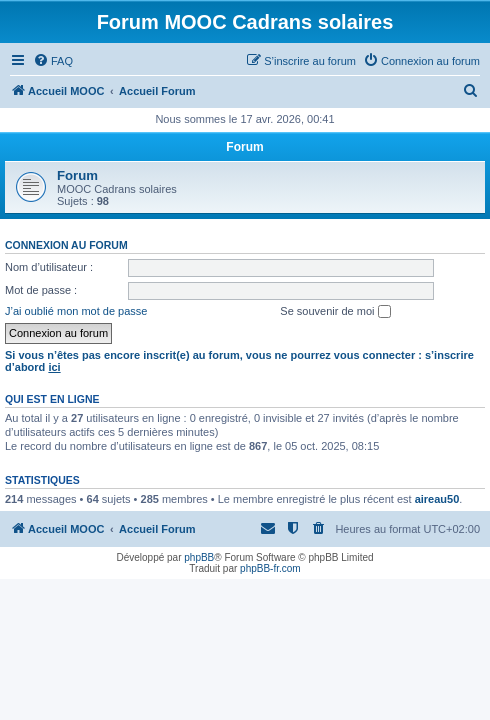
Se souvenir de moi (335, 312)
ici (54, 367)
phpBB (199, 557)
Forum (77, 175)
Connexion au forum (66, 245)
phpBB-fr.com (270, 568)
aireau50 (437, 499)
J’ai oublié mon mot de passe (76, 311)
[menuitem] (53, 61)
